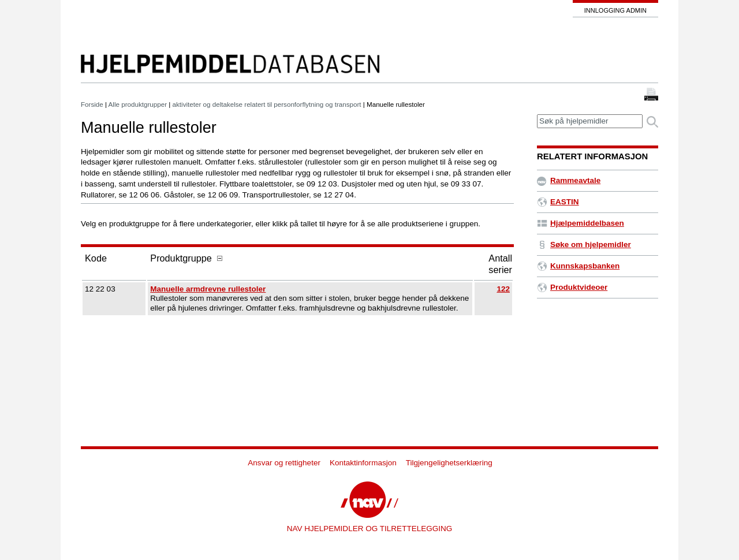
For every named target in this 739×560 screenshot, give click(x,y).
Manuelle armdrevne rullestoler (208, 289)
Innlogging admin (615, 10)
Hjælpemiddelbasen (581, 223)
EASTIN (558, 202)
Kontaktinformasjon (363, 463)
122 (503, 289)
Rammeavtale (569, 180)
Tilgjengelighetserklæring (449, 463)
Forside (92, 104)
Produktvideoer (572, 287)
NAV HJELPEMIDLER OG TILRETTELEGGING (370, 529)
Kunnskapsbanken (578, 266)
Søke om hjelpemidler (584, 244)
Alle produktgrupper (138, 104)
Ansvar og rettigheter (284, 463)
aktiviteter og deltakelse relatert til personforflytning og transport (267, 104)
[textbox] (590, 122)
